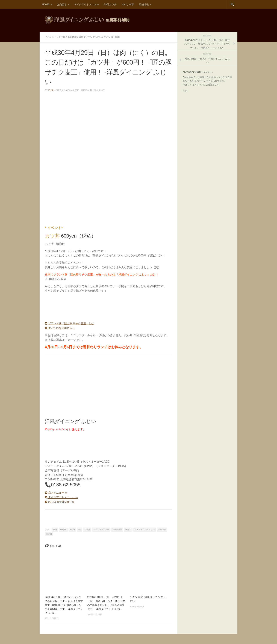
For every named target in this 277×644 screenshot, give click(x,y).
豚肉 (122, 37)
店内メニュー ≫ (57, 492)
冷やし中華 (128, 4)
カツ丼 (87, 529)
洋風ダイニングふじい (93, 37)
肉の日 (49, 534)
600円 (72, 529)
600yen (63, 529)
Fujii (185, 91)
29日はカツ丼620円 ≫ (61, 501)
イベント (50, 37)
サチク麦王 (117, 529)
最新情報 (74, 37)
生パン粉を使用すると (61, 328)
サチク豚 (62, 37)
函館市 (128, 529)
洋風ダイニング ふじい (145, 529)
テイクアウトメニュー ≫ (63, 497)
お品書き (62, 4)
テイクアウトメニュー (87, 4)
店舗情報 (144, 4)
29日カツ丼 (110, 4)
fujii (51, 90)
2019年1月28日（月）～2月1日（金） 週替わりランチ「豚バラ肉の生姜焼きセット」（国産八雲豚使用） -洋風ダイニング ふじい (106, 605)
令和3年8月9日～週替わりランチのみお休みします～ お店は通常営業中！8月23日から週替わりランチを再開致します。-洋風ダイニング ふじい (64, 605)
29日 (55, 529)
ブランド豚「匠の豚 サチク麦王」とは (71, 323)
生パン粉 (113, 37)
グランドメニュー (101, 529)
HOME (46, 4)
